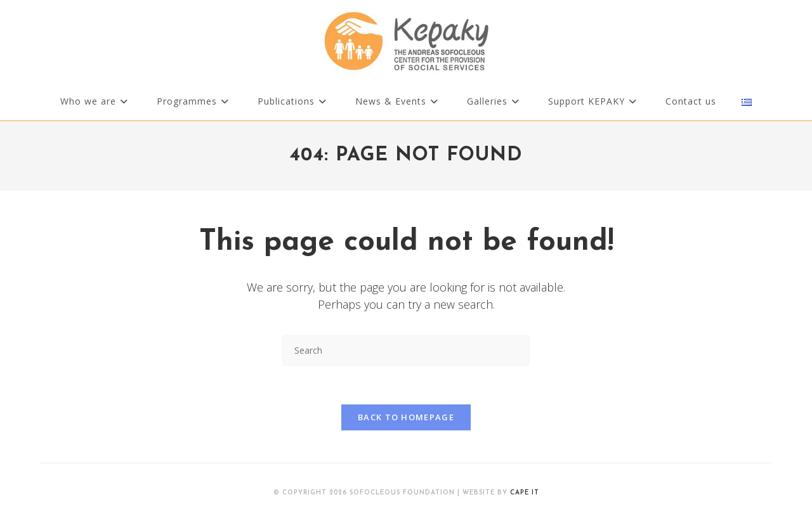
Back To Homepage (406, 417)
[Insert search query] (406, 350)
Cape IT (525, 493)
